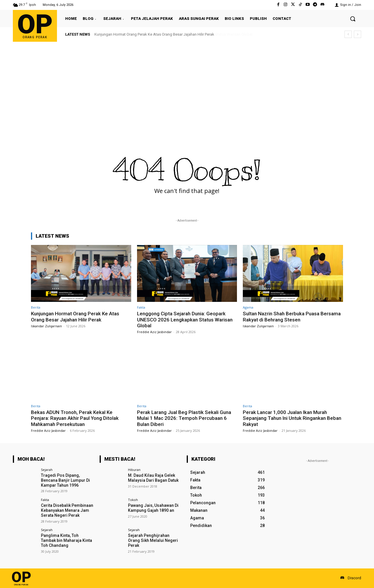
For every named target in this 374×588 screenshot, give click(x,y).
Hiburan (134, 470)
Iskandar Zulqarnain (46, 326)
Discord (354, 578)
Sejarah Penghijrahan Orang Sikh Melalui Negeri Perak (153, 540)
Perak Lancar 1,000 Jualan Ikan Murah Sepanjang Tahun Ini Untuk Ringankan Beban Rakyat (292, 418)
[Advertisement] (187, 86)
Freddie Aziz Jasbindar (154, 332)
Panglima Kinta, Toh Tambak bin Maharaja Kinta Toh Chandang (66, 540)
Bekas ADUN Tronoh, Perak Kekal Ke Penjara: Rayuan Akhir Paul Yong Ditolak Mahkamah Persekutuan (75, 418)
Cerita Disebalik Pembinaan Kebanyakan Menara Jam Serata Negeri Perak (67, 510)
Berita (36, 307)
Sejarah (47, 470)
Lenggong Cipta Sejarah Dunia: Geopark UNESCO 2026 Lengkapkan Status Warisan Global (185, 320)
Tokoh (133, 500)
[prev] (348, 34)
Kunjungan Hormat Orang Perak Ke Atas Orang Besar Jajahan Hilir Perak (154, 34)
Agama (248, 307)
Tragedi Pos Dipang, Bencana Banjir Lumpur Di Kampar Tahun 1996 (65, 480)
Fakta (141, 307)
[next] (357, 34)
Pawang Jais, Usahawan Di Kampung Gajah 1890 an (153, 508)
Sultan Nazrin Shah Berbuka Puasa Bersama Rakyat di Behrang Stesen (292, 316)
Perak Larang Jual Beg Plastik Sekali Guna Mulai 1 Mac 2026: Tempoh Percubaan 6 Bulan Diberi (184, 418)
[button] (353, 19)
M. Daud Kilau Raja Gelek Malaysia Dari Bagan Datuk (153, 478)
